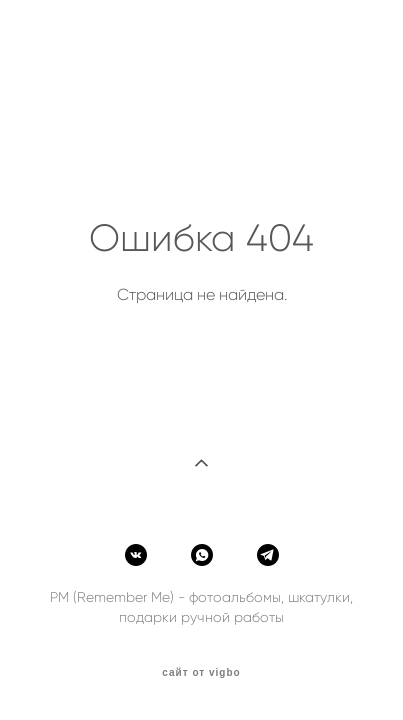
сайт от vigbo (201, 673)
